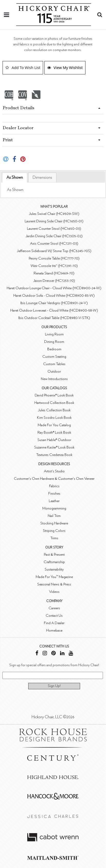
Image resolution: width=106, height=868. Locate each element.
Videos (54, 592)
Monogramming (54, 508)
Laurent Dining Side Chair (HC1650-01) (54, 221)
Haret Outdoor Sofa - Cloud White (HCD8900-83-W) (54, 296)
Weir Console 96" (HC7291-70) (54, 266)
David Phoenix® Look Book (54, 395)
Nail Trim (54, 516)
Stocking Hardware (54, 523)
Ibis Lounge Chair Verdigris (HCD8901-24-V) (54, 303)
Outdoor (54, 371)
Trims (54, 538)
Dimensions (42, 177)
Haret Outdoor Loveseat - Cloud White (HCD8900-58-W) (54, 310)
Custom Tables (54, 364)
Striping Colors (54, 531)
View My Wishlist (65, 67)
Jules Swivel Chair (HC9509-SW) (54, 214)
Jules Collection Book (54, 410)
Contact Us (54, 616)
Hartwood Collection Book (54, 403)
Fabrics (54, 486)
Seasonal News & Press (54, 584)
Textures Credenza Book (54, 455)
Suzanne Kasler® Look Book (54, 447)
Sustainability (54, 569)
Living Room (54, 334)
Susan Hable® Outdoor (54, 440)
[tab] (15, 178)
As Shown (15, 177)
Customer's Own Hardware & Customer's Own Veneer (54, 479)
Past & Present (54, 555)
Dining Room (54, 342)
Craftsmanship (54, 562)
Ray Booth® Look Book (54, 432)
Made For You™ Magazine (54, 577)
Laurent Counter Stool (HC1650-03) (54, 229)
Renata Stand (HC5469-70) (54, 273)
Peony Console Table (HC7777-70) (54, 258)
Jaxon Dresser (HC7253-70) (54, 281)
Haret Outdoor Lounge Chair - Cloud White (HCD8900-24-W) (54, 288)
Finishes (54, 493)
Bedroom (54, 349)
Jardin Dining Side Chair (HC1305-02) (54, 236)
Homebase (54, 630)
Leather (54, 501)
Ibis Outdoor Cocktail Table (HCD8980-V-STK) (54, 318)
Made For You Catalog (54, 425)
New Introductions (54, 379)
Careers (54, 608)
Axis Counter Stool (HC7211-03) (54, 243)
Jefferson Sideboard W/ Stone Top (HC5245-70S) (54, 251)
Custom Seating (54, 357)
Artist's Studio (54, 471)
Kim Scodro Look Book (54, 418)
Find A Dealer (54, 623)
